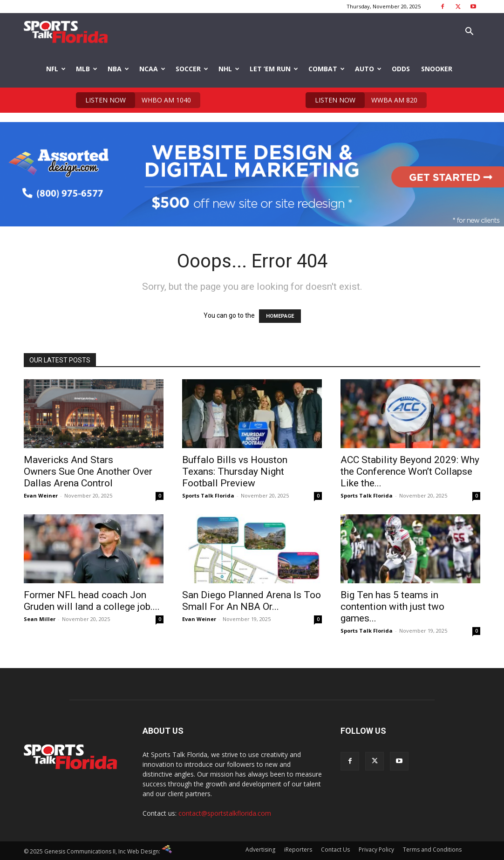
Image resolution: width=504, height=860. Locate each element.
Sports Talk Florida (208, 495)
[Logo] (66, 32)
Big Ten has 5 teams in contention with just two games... (392, 607)
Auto (368, 69)
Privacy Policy (376, 850)
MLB (87, 69)
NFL (56, 69)
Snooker (437, 69)
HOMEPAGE (280, 316)
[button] (469, 32)
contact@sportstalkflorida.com (225, 813)
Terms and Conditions (432, 850)
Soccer (192, 69)
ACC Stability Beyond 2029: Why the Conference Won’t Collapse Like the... (410, 471)
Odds (401, 69)
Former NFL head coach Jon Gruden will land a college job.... (92, 601)
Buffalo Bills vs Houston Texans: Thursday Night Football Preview (235, 471)
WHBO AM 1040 (133, 100)
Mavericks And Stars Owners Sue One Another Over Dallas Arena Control (88, 471)
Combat (327, 69)
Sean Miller (40, 619)
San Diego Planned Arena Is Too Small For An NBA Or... (252, 601)
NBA (118, 69)
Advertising (260, 850)
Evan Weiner (41, 495)
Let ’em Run (274, 69)
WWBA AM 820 (361, 100)
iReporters (298, 850)
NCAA (152, 69)
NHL (229, 69)
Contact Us (335, 850)
